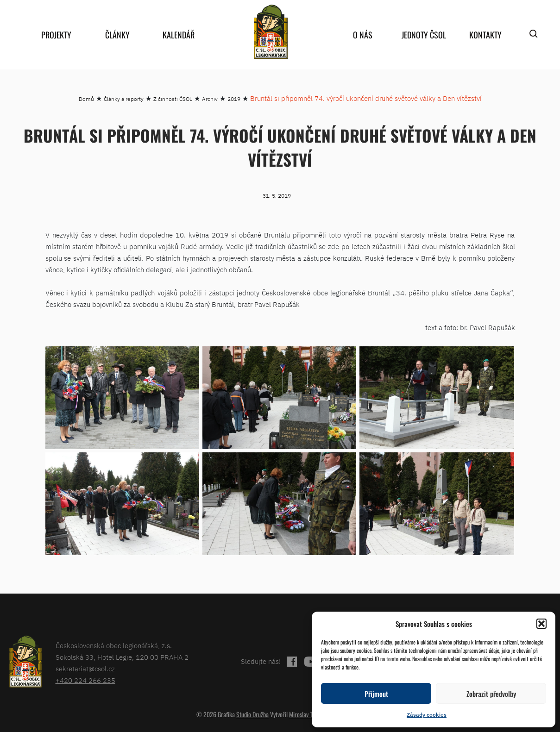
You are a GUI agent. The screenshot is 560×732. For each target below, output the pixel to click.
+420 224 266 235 (85, 680)
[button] (541, 624)
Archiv (210, 99)
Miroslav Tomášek (310, 714)
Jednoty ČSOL (424, 35)
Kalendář (179, 35)
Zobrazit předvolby (491, 694)
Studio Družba (252, 714)
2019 (234, 99)
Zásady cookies (427, 715)
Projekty (56, 35)
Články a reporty (124, 99)
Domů (86, 99)
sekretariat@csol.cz (85, 669)
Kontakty (485, 35)
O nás (363, 35)
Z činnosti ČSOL (173, 99)
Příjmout (376, 694)
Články (117, 35)
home (271, 32)
